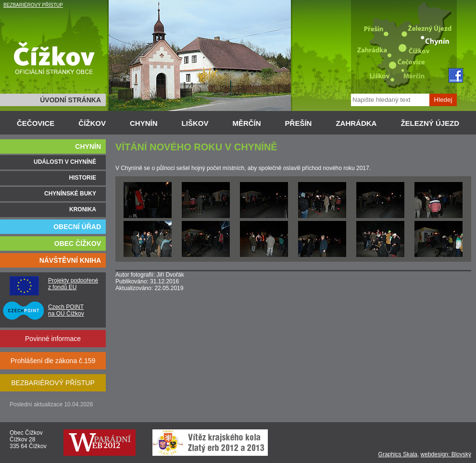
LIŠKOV (195, 123)
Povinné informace (53, 339)
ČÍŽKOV (92, 123)
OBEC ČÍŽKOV (78, 244)
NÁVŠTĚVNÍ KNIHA (70, 260)
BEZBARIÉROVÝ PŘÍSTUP (33, 5)
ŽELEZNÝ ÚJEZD (430, 123)
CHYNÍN (144, 123)
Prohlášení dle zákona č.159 (53, 361)
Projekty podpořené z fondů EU (73, 284)
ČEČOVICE (36, 123)
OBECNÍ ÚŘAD (77, 227)
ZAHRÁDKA (356, 123)
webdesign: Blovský (446, 454)
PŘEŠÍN (299, 123)
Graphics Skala (398, 454)
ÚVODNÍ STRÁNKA (70, 100)
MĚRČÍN (246, 123)
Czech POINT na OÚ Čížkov (66, 310)
